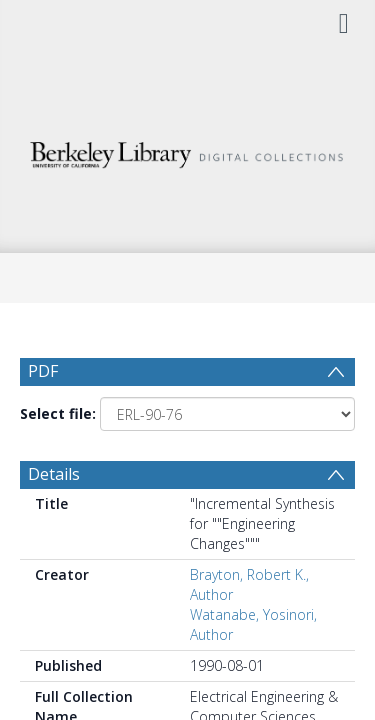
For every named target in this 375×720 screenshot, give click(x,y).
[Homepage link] (188, 149)
